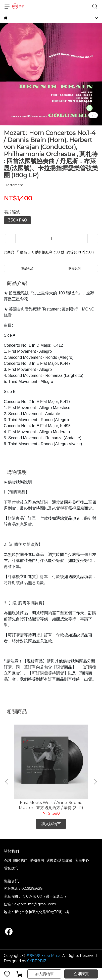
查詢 (7, 860)
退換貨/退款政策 (59, 860)
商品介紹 (27, 268)
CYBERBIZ (37, 961)
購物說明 (37, 860)
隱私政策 (11, 868)
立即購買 (81, 974)
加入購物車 (44, 974)
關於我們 (20, 860)
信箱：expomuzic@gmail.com (30, 904)
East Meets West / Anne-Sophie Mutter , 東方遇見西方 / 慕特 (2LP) (51, 805)
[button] (95, 782)
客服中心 (82, 860)
